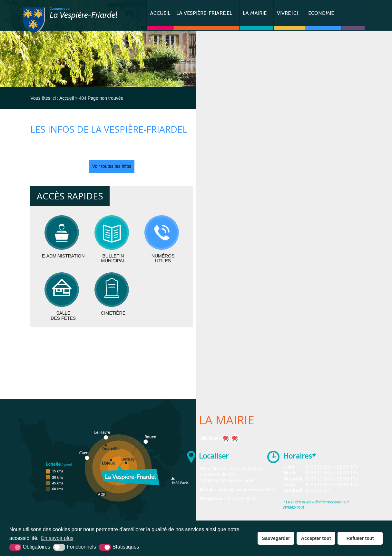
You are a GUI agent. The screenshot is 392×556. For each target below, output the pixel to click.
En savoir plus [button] (57, 538)
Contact (353, 15)
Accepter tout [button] (316, 538)
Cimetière (113, 313)
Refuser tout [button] (360, 538)
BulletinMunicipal (113, 258)
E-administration (63, 256)
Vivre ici (287, 13)
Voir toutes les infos (112, 166)
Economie (321, 13)
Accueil (160, 13)
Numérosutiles (163, 258)
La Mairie (255, 13)
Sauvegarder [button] (276, 538)
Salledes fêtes (63, 315)
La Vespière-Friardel (204, 13)
